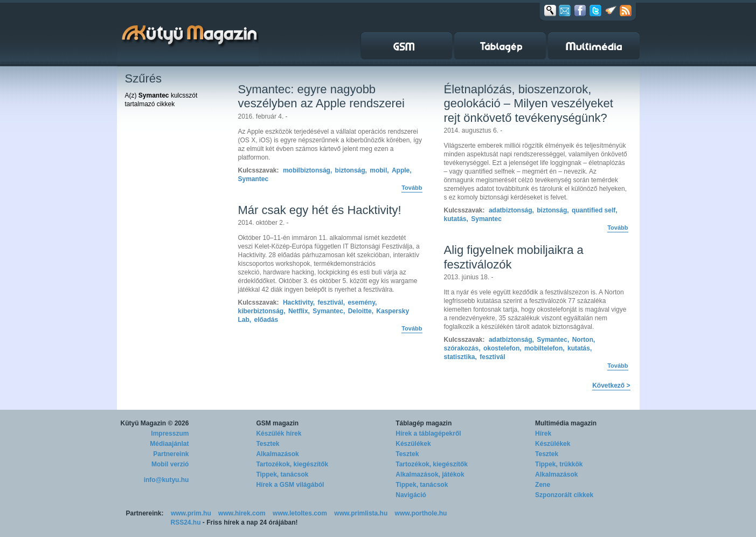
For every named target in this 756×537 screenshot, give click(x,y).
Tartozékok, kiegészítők (292, 464)
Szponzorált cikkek (564, 495)
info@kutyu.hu (167, 480)
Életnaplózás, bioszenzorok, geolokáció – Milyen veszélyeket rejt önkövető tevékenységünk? (529, 104)
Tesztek (268, 444)
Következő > (611, 385)
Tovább (412, 188)
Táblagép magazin (424, 423)
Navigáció (411, 495)
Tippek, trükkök (559, 464)
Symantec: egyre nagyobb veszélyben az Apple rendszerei (321, 96)
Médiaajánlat (169, 444)
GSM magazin (277, 423)
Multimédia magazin (566, 423)
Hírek (543, 433)
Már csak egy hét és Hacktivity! (320, 210)
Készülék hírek (279, 433)
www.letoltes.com (300, 513)
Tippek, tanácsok (282, 474)
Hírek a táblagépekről (428, 433)
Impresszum (170, 433)
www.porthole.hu (421, 513)
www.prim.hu (191, 513)
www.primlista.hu (361, 513)
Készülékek (413, 444)
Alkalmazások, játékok (430, 474)
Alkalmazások (277, 454)
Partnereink (171, 454)
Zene (543, 485)
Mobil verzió (170, 464)
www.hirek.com (242, 513)
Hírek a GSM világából (290, 485)
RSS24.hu (186, 522)
